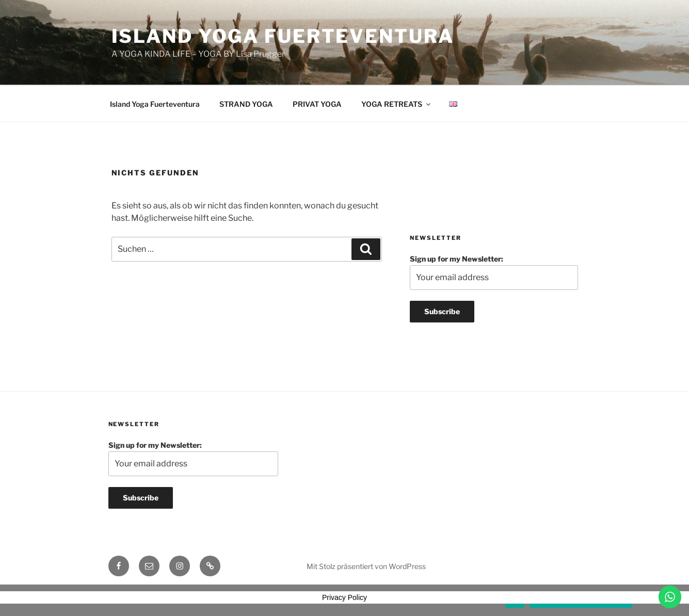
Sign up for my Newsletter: (494, 272)
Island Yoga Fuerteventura (283, 36)
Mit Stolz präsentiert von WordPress (366, 566)
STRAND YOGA (246, 104)
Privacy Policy (344, 597)
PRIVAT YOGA (317, 104)
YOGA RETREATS (397, 104)
